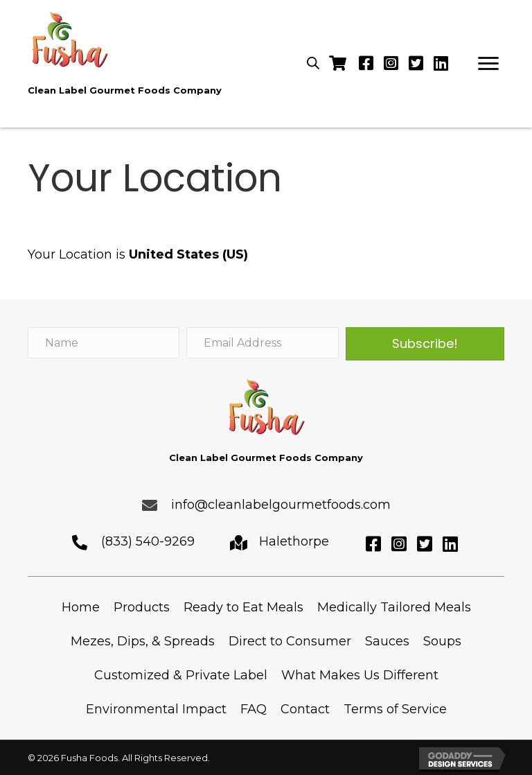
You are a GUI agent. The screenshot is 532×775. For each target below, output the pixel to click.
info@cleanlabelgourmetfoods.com (281, 505)
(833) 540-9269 (148, 541)
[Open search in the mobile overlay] (313, 62)
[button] (488, 64)
